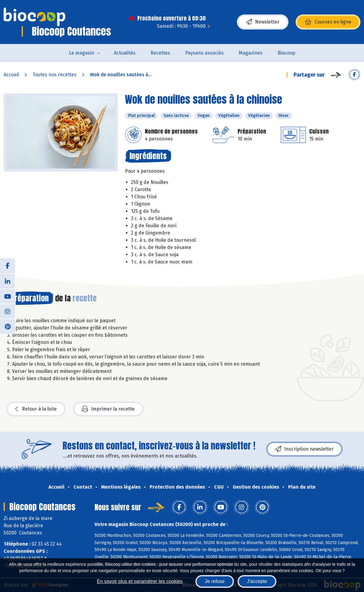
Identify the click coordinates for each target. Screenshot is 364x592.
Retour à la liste (36, 409)
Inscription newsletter (304, 449)
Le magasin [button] (82, 53)
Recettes (160, 53)
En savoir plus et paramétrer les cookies (140, 581)
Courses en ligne (328, 22)
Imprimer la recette (108, 409)
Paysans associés (204, 53)
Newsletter (263, 22)
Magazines (251, 53)
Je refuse (215, 581)
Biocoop (286, 53)
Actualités (125, 53)
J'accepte (257, 581)
